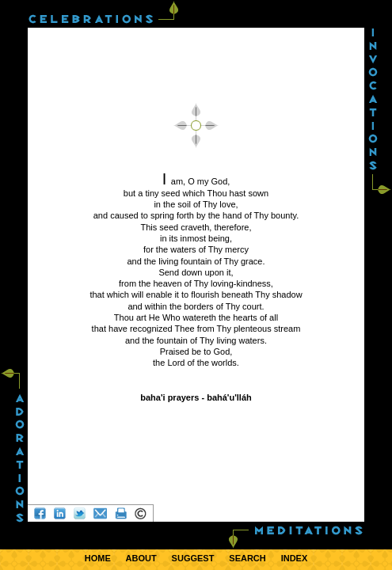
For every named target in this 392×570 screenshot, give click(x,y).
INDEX (295, 558)
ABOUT (141, 558)
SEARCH (247, 558)
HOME (98, 558)
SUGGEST (193, 558)
